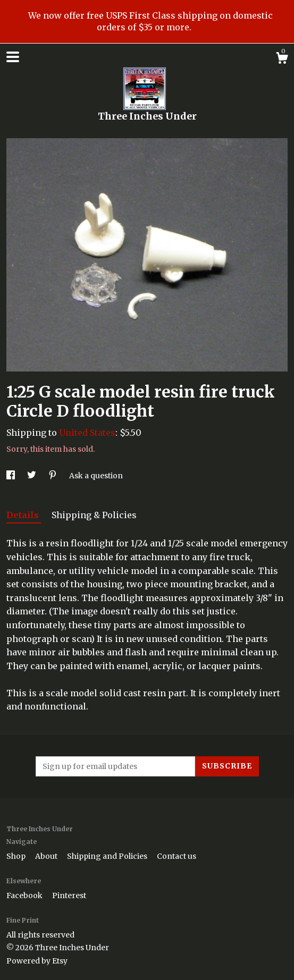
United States (87, 433)
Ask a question (96, 476)
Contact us (177, 856)
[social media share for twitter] (32, 476)
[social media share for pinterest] (53, 476)
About (47, 856)
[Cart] (282, 60)
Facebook (25, 895)
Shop (17, 856)
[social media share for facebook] (11, 476)
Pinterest (69, 895)
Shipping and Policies (108, 856)
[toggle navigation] (13, 57)
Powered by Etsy (37, 961)
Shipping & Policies (94, 515)
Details (24, 515)
